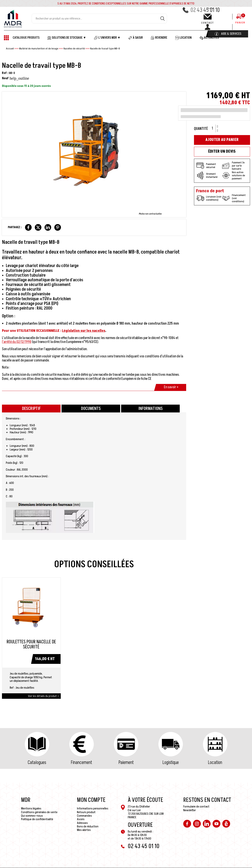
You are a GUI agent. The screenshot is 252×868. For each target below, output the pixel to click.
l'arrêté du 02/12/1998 (17, 342)
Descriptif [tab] (31, 409)
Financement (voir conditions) (234, 198)
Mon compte (91, 800)
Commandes (84, 816)
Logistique (171, 763)
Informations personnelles (93, 808)
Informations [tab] (151, 409)
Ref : (5, 73)
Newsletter (190, 810)
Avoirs (81, 819)
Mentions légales (31, 808)
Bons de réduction (88, 826)
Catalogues (37, 763)
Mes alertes (84, 830)
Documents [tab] (91, 409)
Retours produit (86, 812)
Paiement (126, 763)
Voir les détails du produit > (43, 696)
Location (215, 763)
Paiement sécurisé (206, 166)
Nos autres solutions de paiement (234, 175)
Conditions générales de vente (39, 812)
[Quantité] (214, 128)
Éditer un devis (222, 151)
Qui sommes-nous (32, 816)
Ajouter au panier (222, 140)
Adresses (82, 823)
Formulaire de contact (196, 807)
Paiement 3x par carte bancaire (233, 166)
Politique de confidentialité (37, 819)
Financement (81, 763)
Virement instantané (207, 175)
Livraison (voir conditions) (209, 198)
